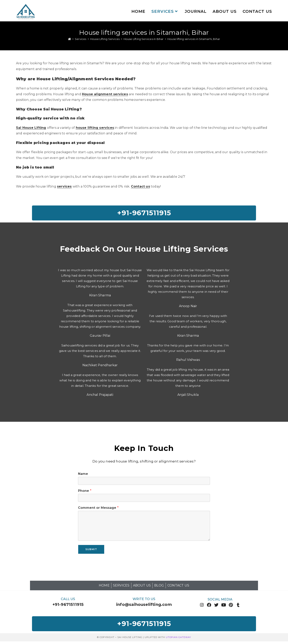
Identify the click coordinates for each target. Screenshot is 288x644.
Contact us (140, 187)
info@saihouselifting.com (144, 606)
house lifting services (95, 128)
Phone (85, 492)
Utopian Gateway (178, 640)
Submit (91, 551)
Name (83, 475)
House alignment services (105, 95)
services (64, 187)
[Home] (69, 40)
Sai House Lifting (31, 128)
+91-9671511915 (68, 606)
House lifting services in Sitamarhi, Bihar (194, 40)
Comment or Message (98, 509)
